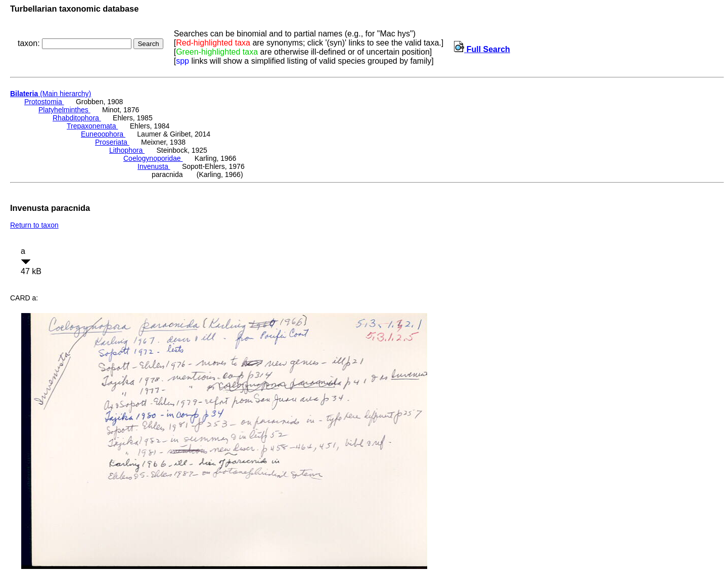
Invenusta (154, 166)
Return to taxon (34, 225)
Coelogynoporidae (153, 158)
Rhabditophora (77, 118)
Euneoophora (103, 134)
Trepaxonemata (92, 126)
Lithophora (127, 150)
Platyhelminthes (64, 110)
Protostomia (44, 102)
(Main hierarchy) (51, 94)
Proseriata (112, 142)
